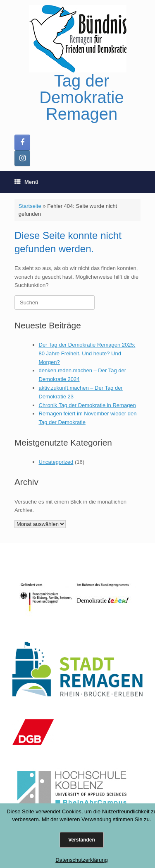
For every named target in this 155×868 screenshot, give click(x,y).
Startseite (30, 206)
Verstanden (82, 840)
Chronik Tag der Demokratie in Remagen (87, 405)
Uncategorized (56, 462)
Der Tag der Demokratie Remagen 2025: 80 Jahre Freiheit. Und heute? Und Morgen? (87, 353)
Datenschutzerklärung (81, 860)
